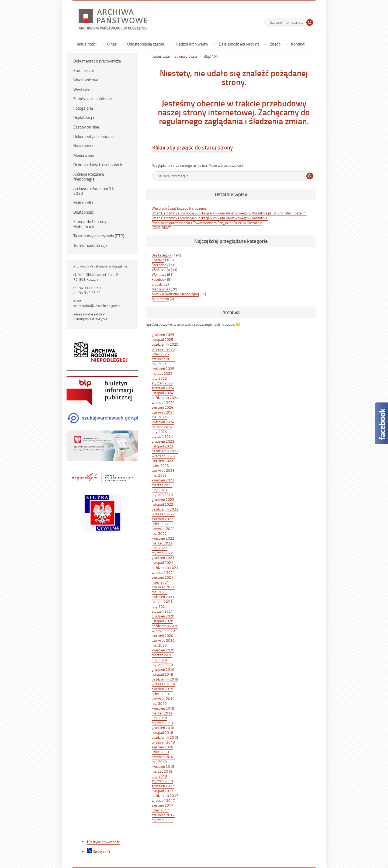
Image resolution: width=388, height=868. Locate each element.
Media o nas (84, 155)
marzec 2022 (162, 543)
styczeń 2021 (162, 611)
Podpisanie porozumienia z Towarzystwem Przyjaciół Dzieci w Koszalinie (207, 223)
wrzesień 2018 (163, 742)
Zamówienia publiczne (93, 99)
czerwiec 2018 (163, 757)
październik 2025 (165, 344)
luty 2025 (159, 378)
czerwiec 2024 (163, 412)
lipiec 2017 (160, 810)
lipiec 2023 (160, 465)
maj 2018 (159, 761)
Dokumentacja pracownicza (97, 61)
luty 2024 (159, 431)
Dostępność (84, 212)
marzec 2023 (162, 485)
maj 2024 (159, 417)
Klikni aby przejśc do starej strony (193, 147)
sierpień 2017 (162, 805)
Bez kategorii (162, 255)
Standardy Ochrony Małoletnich (90, 224)
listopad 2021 (162, 562)
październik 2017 (165, 795)
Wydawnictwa (86, 80)
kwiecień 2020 (163, 650)
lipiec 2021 (160, 582)
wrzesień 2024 (163, 402)
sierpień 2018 (162, 747)
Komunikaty (84, 70)
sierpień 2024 (162, 407)
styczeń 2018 (162, 781)
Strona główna (186, 56)
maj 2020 (159, 645)
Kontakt (298, 44)
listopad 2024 (162, 393)
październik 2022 (165, 509)
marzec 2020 (162, 655)
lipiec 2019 (160, 694)
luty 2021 (159, 606)
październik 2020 (165, 626)
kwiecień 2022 (163, 538)
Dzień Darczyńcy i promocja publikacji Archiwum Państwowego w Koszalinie (210, 218)
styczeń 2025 (162, 383)
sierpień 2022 (162, 519)
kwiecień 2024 (163, 422)
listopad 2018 (162, 732)
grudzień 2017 (163, 786)
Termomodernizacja (90, 245)
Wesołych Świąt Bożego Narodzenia (179, 208)
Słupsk (157, 284)
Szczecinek (160, 265)
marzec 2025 (162, 373)
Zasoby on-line (86, 127)
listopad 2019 (162, 674)
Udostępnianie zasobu (146, 44)
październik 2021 (165, 567)
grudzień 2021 (163, 558)
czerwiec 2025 (163, 359)
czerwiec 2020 (163, 640)
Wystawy (82, 89)
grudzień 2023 (163, 441)
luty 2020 (159, 660)
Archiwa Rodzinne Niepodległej (89, 176)
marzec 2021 (162, 601)
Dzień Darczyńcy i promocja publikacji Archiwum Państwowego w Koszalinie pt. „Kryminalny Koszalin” (229, 213)
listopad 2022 (162, 504)
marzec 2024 (162, 427)
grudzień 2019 (163, 669)
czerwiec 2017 (163, 815)
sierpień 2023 (162, 461)
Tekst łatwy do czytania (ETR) (99, 236)
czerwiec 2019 (163, 698)
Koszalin (158, 260)
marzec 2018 (162, 771)
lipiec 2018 (160, 752)
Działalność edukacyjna (239, 44)
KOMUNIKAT (161, 228)
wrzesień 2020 (163, 631)
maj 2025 (159, 364)
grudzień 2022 (163, 499)
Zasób (275, 44)
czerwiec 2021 (163, 587)
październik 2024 (165, 397)
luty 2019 (159, 718)
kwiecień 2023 (163, 480)
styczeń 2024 (162, 436)
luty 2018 (159, 776)
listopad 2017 (162, 791)
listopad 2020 (162, 621)
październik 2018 (165, 737)
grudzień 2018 (163, 728)
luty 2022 (159, 548)
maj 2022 (159, 533)
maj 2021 (159, 592)
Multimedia (83, 203)
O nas (112, 44)
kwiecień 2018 (163, 766)
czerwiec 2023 (163, 470)
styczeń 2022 (162, 553)
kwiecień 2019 (163, 708)
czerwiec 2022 (163, 528)
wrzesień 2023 (163, 456)
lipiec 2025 (160, 354)
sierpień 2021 (162, 577)
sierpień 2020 (162, 635)
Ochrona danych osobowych (98, 165)
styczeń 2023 (162, 494)
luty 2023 (159, 490)
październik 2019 (165, 679)
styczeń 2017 (162, 820)
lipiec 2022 (160, 524)
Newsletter (83, 146)
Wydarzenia (161, 270)
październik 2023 (165, 451)
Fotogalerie (83, 108)
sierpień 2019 (162, 689)
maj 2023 (159, 475)
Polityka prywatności (104, 842)
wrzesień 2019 (163, 684)
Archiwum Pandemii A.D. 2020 (94, 191)
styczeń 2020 (162, 664)
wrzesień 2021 (163, 572)
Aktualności (86, 44)
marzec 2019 (162, 713)
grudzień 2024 (163, 388)
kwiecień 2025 (163, 368)
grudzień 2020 (163, 616)
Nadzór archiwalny (192, 44)
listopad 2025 (162, 339)
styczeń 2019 (162, 723)
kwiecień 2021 (163, 597)
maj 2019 (159, 703)
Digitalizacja (84, 117)
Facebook (159, 279)
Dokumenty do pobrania (94, 136)
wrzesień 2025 (163, 349)
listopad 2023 (162, 446)
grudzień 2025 (163, 334)
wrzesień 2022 (163, 514)
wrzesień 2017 (163, 800)
